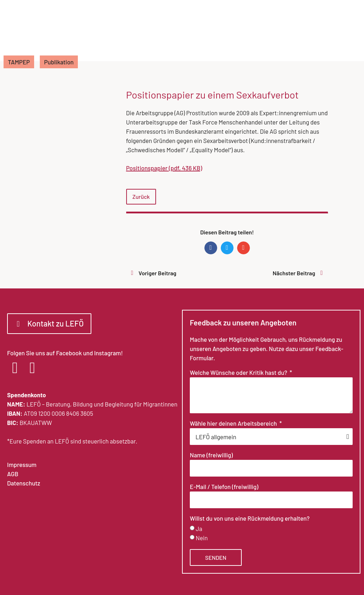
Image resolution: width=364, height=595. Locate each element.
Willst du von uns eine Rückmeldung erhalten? (250, 519)
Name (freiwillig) (211, 455)
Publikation (59, 62)
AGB (13, 474)
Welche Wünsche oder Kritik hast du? (239, 373)
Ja (199, 528)
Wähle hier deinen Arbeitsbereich (234, 424)
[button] (211, 248)
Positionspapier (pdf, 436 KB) (164, 168)
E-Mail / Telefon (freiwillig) (224, 487)
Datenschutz (24, 483)
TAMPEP (19, 62)
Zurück (141, 196)
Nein (202, 538)
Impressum (22, 464)
